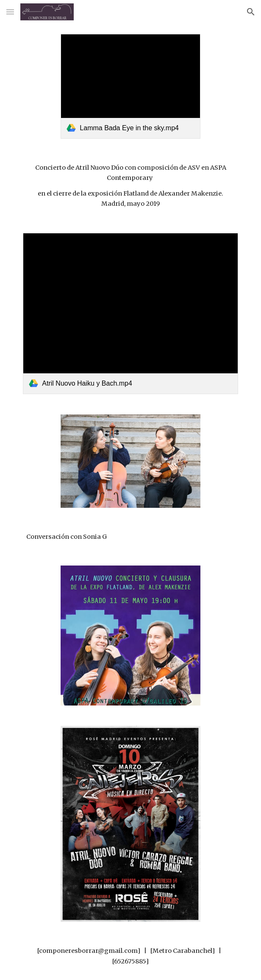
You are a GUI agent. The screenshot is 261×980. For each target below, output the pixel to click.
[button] (10, 12)
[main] (130, 186)
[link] (130, 86)
